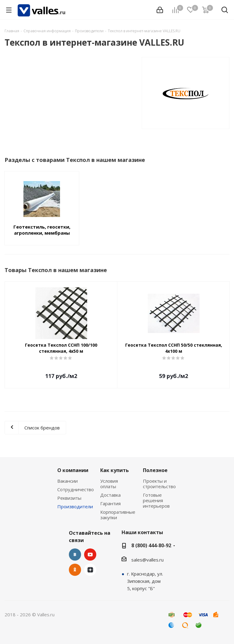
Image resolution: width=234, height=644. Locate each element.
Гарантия (110, 503)
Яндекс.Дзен (90, 570)
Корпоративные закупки (118, 515)
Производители (75, 506)
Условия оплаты (109, 484)
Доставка (110, 495)
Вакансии (67, 481)
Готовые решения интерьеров (156, 500)
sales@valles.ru (147, 560)
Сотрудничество (76, 489)
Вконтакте (75, 555)
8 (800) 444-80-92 (151, 545)
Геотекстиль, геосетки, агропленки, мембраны (42, 230)
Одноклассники (75, 570)
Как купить (115, 470)
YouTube (90, 555)
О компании (73, 470)
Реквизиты (69, 498)
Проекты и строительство (159, 484)
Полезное (155, 470)
